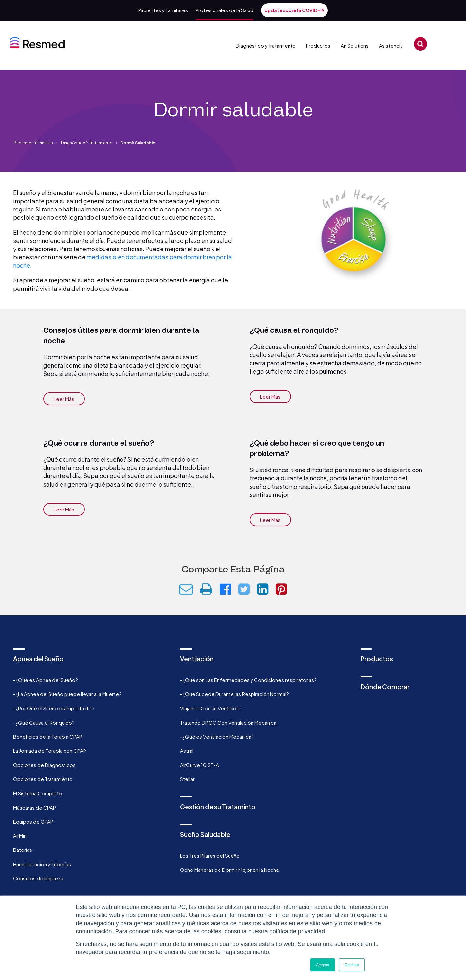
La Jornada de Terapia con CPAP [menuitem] (50, 751)
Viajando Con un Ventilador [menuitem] (211, 708)
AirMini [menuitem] (20, 836)
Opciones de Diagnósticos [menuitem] (44, 765)
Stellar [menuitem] (187, 779)
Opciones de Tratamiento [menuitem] (43, 779)
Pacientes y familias (33, 143)
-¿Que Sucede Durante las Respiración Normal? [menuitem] (234, 694)
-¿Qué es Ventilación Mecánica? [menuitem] (217, 737)
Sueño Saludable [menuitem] (205, 834)
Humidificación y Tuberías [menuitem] (42, 864)
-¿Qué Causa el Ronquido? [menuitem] (44, 722)
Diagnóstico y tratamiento (266, 56)
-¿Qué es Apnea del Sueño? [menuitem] (46, 680)
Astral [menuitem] (187, 751)
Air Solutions (354, 56)
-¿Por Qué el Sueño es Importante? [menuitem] (54, 708)
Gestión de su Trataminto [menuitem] (218, 807)
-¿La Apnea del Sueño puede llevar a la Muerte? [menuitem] (67, 694)
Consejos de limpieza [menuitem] (38, 878)
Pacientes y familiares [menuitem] (163, 10)
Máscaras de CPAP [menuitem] (35, 807)
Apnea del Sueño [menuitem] (38, 659)
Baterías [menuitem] (23, 850)
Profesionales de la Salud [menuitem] (224, 10)
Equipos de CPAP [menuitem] (33, 821)
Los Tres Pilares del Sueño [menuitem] (210, 856)
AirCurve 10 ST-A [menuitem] (200, 765)
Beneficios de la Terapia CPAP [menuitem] (48, 737)
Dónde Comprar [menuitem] (385, 687)
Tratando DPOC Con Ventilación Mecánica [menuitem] (228, 722)
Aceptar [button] (323, 965)
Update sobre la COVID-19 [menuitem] (294, 10)
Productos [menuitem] (377, 659)
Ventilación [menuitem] (197, 659)
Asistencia (393, 56)
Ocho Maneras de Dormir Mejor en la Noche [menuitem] (230, 870)
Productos (316, 56)
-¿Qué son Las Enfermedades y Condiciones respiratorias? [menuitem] (248, 680)
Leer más (64, 399)
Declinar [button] (352, 965)
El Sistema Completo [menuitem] (37, 793)
